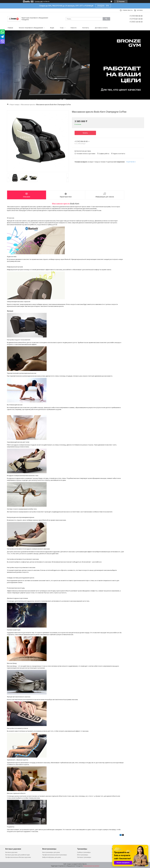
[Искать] (106, 19)
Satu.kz (84, 864)
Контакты (86, 28)
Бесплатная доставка (84, 151)
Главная (10, 28)
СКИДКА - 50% (103, 6)
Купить (85, 133)
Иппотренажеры (83, 855)
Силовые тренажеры (84, 857)
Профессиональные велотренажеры (55, 855)
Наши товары (15, 105)
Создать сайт (39, 1)
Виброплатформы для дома (52, 857)
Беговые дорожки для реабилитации (18, 855)
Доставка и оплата (101, 28)
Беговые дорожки (11, 852)
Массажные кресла (28, 105)
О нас (62, 28)
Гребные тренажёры (84, 852)
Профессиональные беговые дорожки (18, 857)
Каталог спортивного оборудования (31, 28)
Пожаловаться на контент (91, 866)
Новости (73, 28)
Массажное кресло (61, 204)
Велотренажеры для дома (51, 852)
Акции (52, 28)
